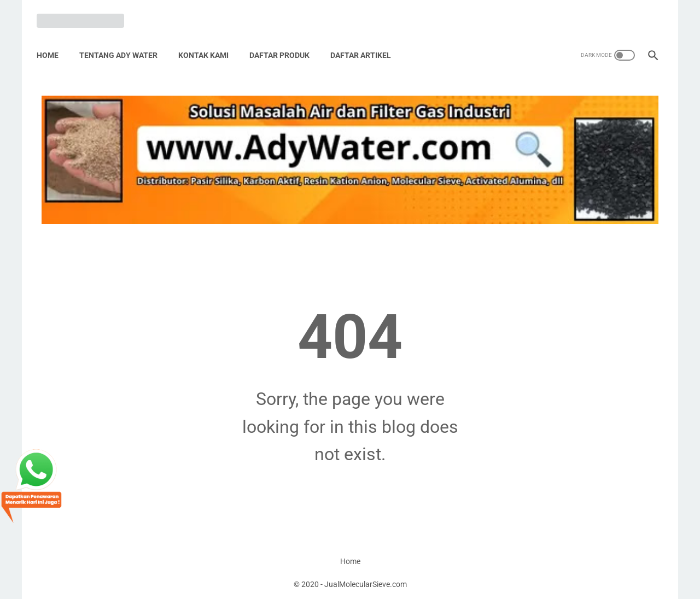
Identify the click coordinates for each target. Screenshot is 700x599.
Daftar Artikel (366, 43)
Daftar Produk (284, 43)
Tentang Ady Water (123, 43)
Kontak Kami (208, 43)
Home (52, 43)
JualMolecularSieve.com (366, 582)
